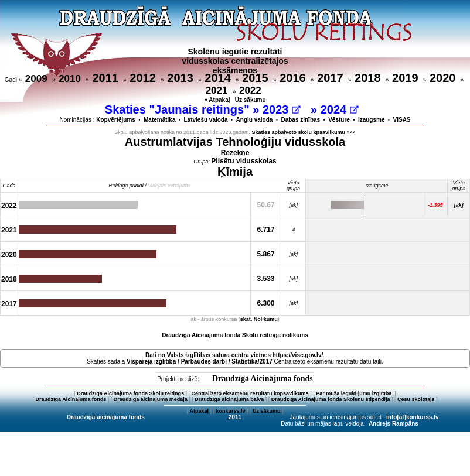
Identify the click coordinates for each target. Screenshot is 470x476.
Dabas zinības (300, 120)
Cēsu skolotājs (416, 399)
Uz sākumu (251, 100)
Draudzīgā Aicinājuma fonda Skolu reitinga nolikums (235, 335)
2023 (282, 109)
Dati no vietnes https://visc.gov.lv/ (234, 355)
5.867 (266, 254)
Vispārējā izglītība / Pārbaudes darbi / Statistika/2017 (200, 362)
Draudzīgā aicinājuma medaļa (151, 399)
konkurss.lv (230, 411)
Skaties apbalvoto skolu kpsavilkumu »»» (304, 132)
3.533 (266, 279)
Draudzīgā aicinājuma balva (229, 399)
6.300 (266, 303)
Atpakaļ (199, 411)
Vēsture (339, 120)
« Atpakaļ (217, 100)
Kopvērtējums (116, 120)
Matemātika (159, 120)
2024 (340, 109)
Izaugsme (372, 120)
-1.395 (435, 205)
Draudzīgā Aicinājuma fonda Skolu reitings (130, 393)
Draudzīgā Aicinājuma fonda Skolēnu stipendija (331, 399)
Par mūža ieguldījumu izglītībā (355, 393)
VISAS (402, 120)
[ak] (459, 205)
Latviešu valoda (206, 120)
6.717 (266, 230)
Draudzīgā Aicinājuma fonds (263, 379)
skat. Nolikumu (259, 319)
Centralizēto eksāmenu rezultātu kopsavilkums (250, 393)
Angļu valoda (255, 120)
